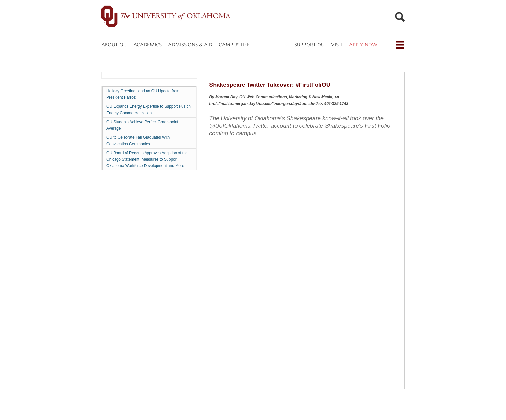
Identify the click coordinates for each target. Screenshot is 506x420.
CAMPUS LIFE (234, 45)
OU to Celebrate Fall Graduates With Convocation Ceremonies (138, 141)
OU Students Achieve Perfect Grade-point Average (142, 125)
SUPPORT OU (309, 45)
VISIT (337, 45)
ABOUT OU (114, 45)
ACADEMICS (147, 45)
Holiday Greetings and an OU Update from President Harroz (143, 94)
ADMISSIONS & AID (190, 45)
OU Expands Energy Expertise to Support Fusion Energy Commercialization (149, 110)
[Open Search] (400, 17)
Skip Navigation (0, 0)
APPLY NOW (363, 45)
